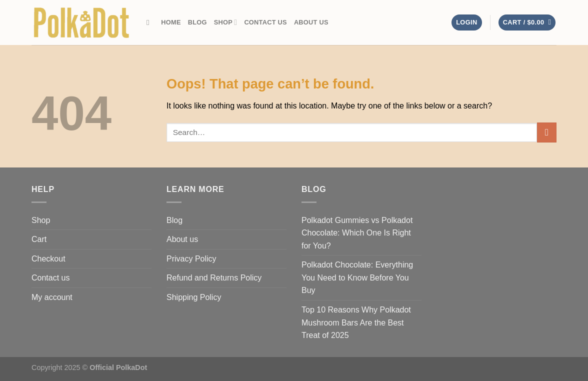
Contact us (265, 22)
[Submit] (547, 132)
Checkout (48, 259)
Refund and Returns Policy (214, 278)
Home (171, 22)
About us (311, 22)
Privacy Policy (191, 259)
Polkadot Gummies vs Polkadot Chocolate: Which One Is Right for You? (357, 233)
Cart (39, 239)
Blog (197, 22)
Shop (226, 22)
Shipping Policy (194, 297)
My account (52, 297)
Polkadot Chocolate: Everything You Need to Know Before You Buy (357, 277)
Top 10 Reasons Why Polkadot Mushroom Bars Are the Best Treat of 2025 (356, 322)
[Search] (150, 22)
